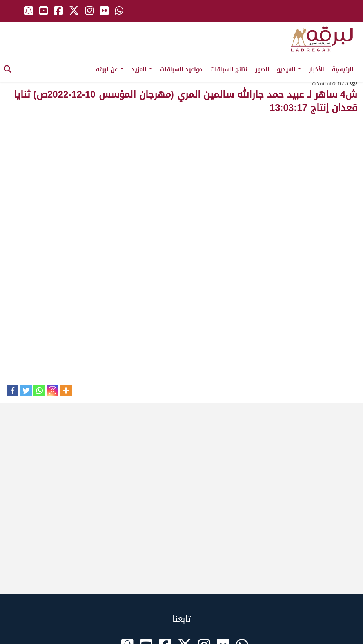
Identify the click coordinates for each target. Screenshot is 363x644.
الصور (262, 69)
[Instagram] (53, 390)
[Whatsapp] (39, 390)
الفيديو (289, 69)
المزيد (142, 69)
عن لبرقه (110, 69)
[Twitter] (26, 390)
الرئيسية (342, 69)
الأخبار (316, 69)
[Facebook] (13, 390)
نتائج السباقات (229, 69)
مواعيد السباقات (181, 69)
